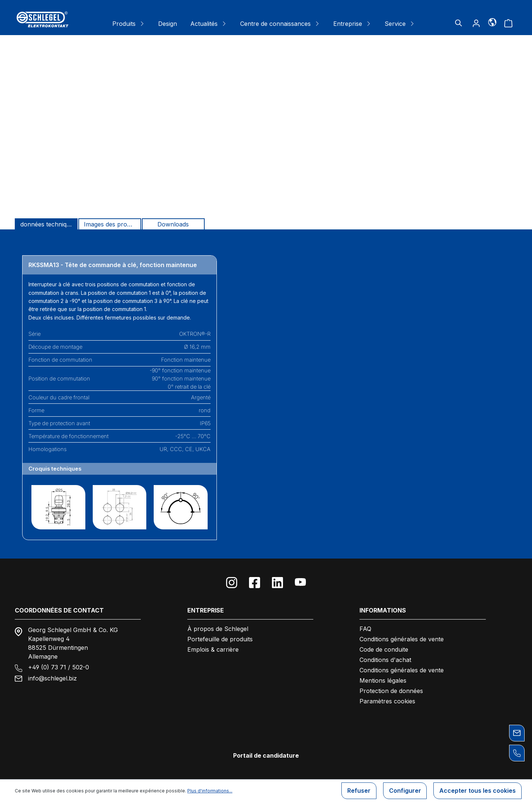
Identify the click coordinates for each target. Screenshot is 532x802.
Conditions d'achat (385, 660)
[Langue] (492, 22)
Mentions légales (383, 680)
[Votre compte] (476, 23)
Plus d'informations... (210, 791)
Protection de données (391, 691)
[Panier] (508, 23)
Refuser (359, 791)
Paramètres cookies (387, 701)
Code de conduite (384, 649)
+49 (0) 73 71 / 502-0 (59, 667)
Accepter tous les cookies (478, 791)
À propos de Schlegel (218, 629)
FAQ (365, 629)
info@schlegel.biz (52, 678)
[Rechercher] (458, 23)
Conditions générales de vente (402, 639)
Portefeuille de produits (220, 639)
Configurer (405, 791)
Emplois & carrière (213, 649)
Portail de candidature (266, 755)
